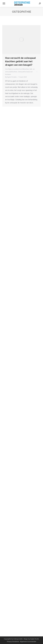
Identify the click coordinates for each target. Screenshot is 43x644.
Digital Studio (35, 639)
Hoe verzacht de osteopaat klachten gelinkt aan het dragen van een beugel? (20, 61)
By (11, 77)
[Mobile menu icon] (4, 3)
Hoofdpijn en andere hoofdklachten (17, 69)
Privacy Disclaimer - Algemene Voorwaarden (22, 642)
